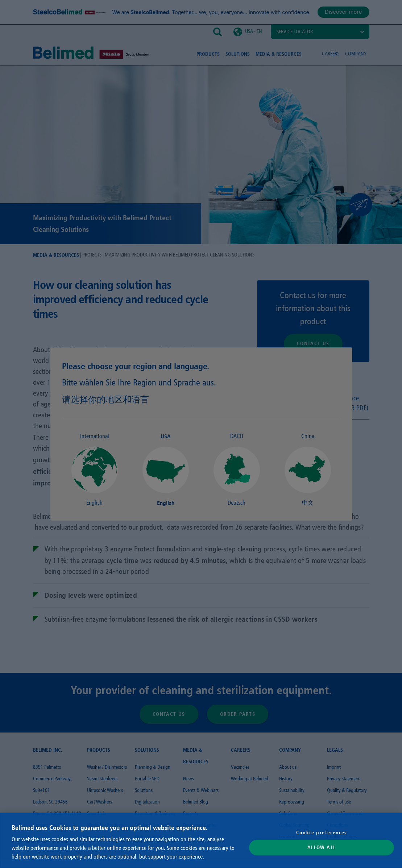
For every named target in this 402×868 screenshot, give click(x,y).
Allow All (322, 848)
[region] (201, 840)
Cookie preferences (322, 832)
